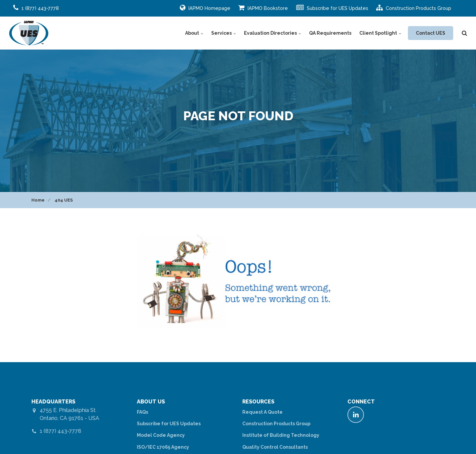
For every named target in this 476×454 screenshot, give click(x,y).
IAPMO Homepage (205, 8)
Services (224, 33)
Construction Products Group (414, 8)
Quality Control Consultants (275, 447)
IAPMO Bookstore (263, 8)
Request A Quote (262, 412)
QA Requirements (330, 33)
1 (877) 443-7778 (60, 431)
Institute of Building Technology (281, 435)
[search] (464, 33)
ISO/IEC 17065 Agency (163, 447)
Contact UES (431, 33)
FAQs (142, 412)
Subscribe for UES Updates (332, 8)
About (194, 33)
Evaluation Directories (273, 33)
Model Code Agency (161, 435)
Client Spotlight (380, 33)
